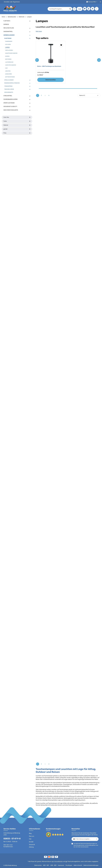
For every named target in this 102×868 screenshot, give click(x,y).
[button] (30, 21)
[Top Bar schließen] (100, 2)
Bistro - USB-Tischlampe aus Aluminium (49, 66)
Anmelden (7, 2)
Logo (79, 9)
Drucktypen (71, 865)
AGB (90, 845)
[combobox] (58, 9)
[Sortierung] (89, 95)
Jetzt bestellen (51, 80)
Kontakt (31, 842)
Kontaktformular (17, 845)
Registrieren (16, 2)
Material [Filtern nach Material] (17, 125)
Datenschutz (41, 865)
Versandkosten (60, 862)
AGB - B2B (56, 865)
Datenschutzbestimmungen (87, 843)
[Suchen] (70, 9)
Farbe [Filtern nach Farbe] (17, 121)
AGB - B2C (48, 865)
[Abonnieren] (97, 839)
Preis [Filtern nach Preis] (17, 133)
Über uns (31, 836)
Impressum (63, 865)
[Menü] (74, 9)
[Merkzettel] (84, 9)
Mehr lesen (39, 31)
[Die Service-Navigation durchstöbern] (92, 2)
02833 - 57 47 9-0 (11, 839)
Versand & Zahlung (32, 846)
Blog (30, 833)
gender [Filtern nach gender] (17, 129)
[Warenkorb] (93, 9)
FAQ (30, 839)
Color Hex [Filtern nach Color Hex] (17, 117)
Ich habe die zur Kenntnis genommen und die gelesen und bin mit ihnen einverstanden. (85, 845)
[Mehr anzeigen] (97, 9)
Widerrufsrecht (79, 865)
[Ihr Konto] (88, 9)
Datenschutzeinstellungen (92, 865)
